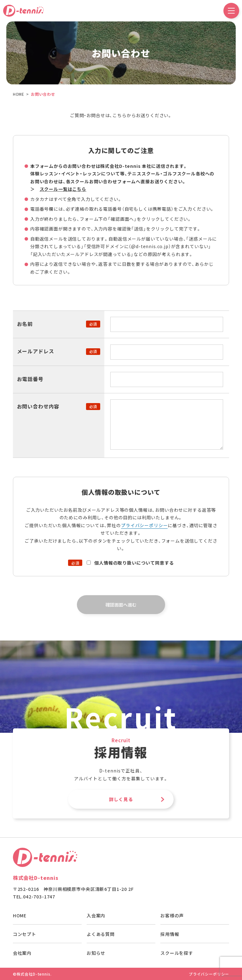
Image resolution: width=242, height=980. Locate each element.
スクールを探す (177, 953)
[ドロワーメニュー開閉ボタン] (231, 11)
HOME (20, 915)
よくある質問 (101, 934)
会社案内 (22, 953)
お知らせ (96, 953)
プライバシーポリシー (144, 525)
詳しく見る (121, 799)
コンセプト (25, 934)
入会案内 (96, 915)
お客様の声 (172, 915)
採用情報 (170, 934)
